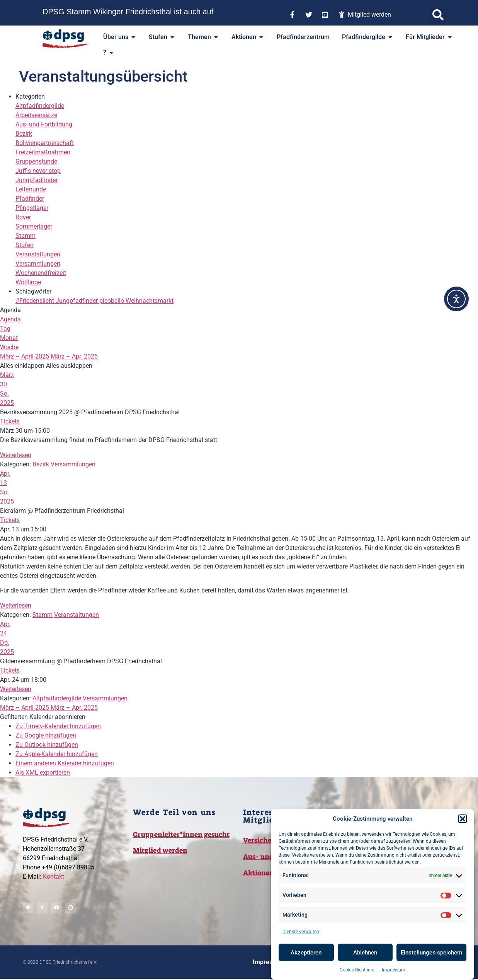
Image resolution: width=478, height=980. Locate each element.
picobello (112, 301)
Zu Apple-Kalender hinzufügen (57, 754)
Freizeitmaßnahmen (43, 152)
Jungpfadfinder (37, 180)
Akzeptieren (306, 953)
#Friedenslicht (36, 301)
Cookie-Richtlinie (357, 970)
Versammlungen (38, 264)
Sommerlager (34, 226)
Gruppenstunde (36, 161)
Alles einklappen (23, 366)
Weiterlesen (16, 455)
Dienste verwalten (301, 932)
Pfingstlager (32, 208)
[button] (463, 819)
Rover (23, 217)
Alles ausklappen (69, 366)
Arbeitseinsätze (36, 115)
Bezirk (24, 134)
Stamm (26, 236)
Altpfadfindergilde (40, 106)
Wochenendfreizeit (41, 273)
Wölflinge (28, 282)
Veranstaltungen (38, 254)
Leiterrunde (31, 189)
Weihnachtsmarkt (150, 301)
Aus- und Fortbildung (44, 124)
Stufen (25, 245)
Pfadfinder (30, 199)
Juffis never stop (38, 171)
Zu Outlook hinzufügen (47, 745)
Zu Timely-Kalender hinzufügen (58, 726)
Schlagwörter (33, 291)
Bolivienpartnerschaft (45, 143)
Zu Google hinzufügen (46, 735)
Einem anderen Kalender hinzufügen (65, 763)
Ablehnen (365, 953)
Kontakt (54, 877)
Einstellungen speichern (431, 953)
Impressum (394, 970)
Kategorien (30, 96)
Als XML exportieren (43, 773)
